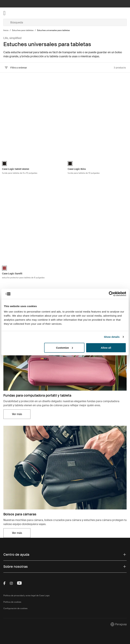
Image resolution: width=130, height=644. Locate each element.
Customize (64, 348)
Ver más (17, 414)
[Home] (24, 13)
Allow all (106, 348)
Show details (112, 337)
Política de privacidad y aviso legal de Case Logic (27, 596)
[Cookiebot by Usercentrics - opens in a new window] (111, 294)
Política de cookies (12, 602)
